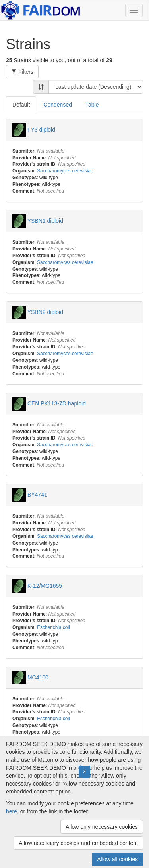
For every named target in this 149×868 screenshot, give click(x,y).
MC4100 (38, 677)
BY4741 (37, 495)
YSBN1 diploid (45, 221)
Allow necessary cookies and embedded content (78, 843)
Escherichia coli (53, 627)
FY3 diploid (41, 129)
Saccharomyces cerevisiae (65, 171)
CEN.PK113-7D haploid (57, 403)
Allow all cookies (117, 859)
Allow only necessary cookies (102, 827)
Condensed (58, 105)
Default (21, 105)
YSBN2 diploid (45, 312)
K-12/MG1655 (45, 586)
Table (92, 105)
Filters (22, 72)
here (12, 811)
